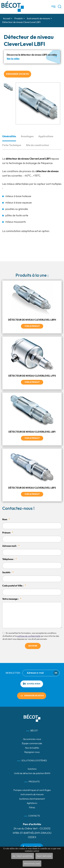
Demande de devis (34, 696)
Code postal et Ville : (14, 586)
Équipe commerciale (32, 743)
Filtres (32, 808)
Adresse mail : (11, 546)
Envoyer (33, 646)
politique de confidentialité (29, 636)
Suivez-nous (32, 683)
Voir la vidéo (13, 59)
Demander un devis (17, 74)
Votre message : (12, 599)
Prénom (8, 533)
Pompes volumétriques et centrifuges (32, 790)
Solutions (32, 769)
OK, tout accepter (23, 856)
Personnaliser (32, 864)
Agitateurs (32, 803)
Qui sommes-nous (32, 739)
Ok (56, 673)
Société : (8, 572)
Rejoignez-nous (32, 752)
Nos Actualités (32, 748)
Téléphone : (9, 559)
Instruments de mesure (32, 794)
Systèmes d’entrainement (32, 799)
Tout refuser (44, 856)
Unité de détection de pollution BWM (32, 773)
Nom (6, 519)
